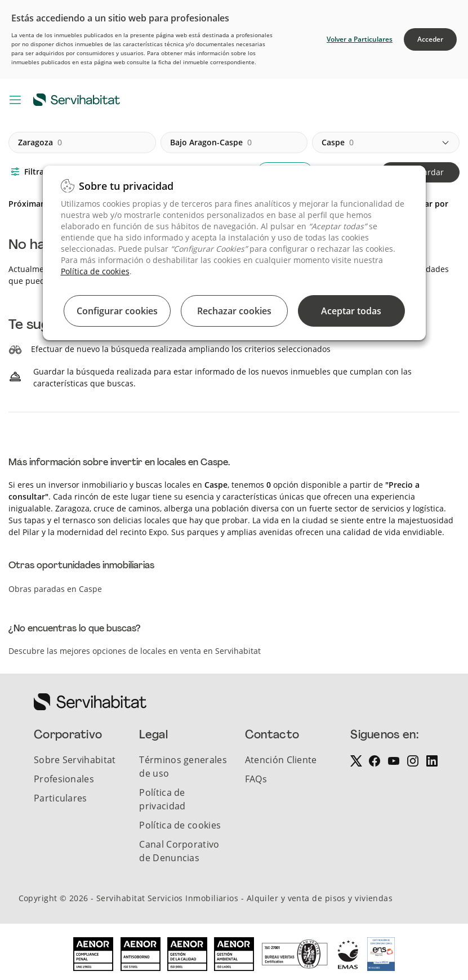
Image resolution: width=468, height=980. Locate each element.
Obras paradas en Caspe (55, 589)
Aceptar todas (351, 311)
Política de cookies (95, 271)
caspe (338, 142)
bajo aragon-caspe (211, 142)
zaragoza (40, 142)
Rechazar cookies (234, 311)
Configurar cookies (117, 311)
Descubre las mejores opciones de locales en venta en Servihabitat (135, 651)
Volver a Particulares (360, 39)
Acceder (430, 39)
